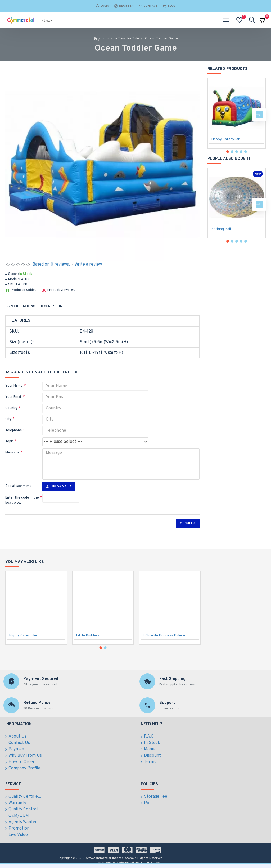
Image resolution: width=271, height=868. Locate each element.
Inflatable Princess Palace (164, 636)
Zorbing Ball (221, 229)
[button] (259, 115)
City (8, 419)
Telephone (14, 430)
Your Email (13, 397)
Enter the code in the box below (22, 500)
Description (51, 306)
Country (12, 408)
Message (12, 453)
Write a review (88, 265)
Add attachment (18, 486)
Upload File (59, 487)
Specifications (21, 306)
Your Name (14, 386)
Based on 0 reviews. (51, 265)
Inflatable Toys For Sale (121, 39)
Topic (10, 442)
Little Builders (88, 636)
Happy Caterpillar (225, 139)
